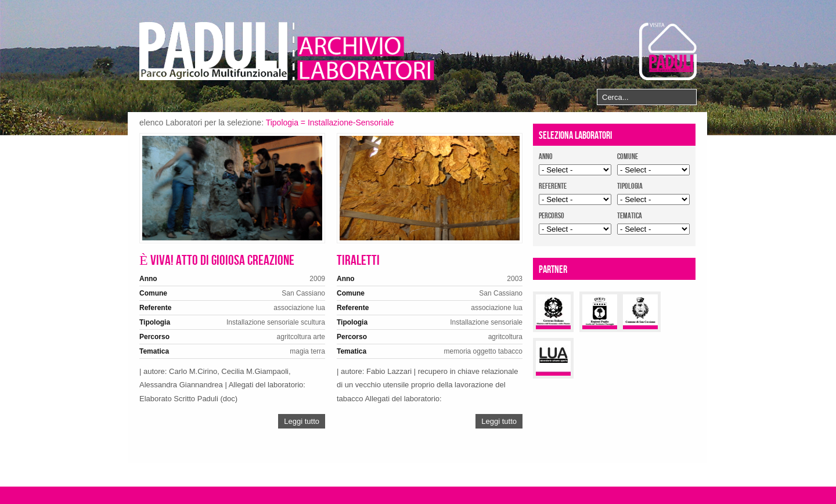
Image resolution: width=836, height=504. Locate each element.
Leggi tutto (302, 421)
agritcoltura (294, 337)
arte (319, 337)
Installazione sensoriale (263, 322)
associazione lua (299, 308)
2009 (317, 279)
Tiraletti (358, 260)
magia (299, 351)
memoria (458, 351)
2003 (515, 279)
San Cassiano (303, 293)
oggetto (485, 351)
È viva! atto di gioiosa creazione (217, 260)
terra (318, 351)
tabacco (510, 351)
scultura (313, 322)
